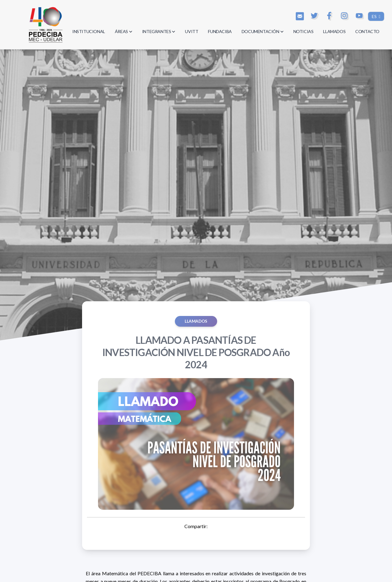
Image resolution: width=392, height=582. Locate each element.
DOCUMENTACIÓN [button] (263, 31)
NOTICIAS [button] (303, 31)
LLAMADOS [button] (334, 31)
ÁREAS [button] (124, 31)
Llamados (196, 321)
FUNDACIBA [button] (220, 31)
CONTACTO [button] (367, 31)
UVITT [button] (192, 31)
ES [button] (375, 16)
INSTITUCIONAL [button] (89, 31)
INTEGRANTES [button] (159, 31)
